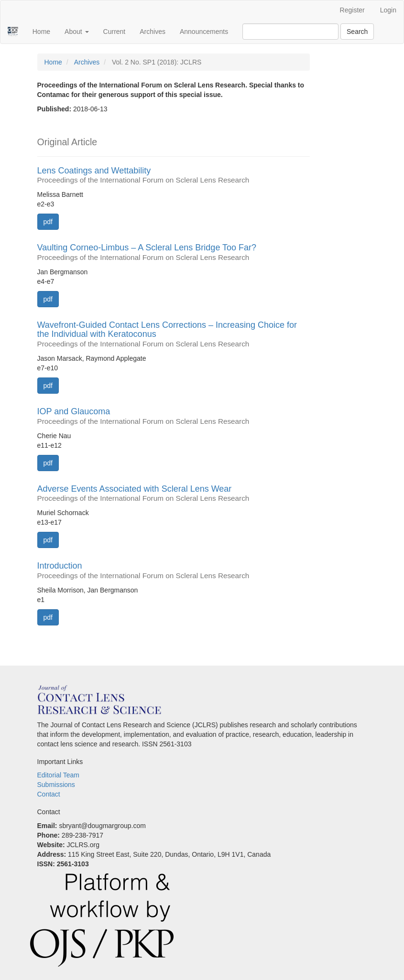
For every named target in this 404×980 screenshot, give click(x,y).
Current (115, 32)
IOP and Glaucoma (174, 416)
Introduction (174, 571)
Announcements (204, 32)
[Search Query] (290, 32)
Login (388, 10)
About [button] (76, 32)
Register (352, 10)
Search (357, 32)
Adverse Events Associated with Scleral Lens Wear (174, 494)
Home (41, 32)
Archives (153, 32)
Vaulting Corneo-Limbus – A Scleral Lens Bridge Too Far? (174, 253)
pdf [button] (48, 222)
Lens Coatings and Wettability (174, 176)
